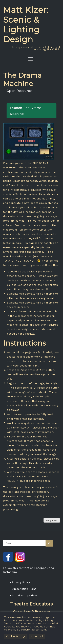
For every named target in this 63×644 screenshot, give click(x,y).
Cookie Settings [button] (16, 636)
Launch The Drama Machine (26, 111)
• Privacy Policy (20, 582)
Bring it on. (52, 520)
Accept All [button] (37, 636)
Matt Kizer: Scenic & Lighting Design (26, 25)
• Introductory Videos (24, 596)
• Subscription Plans (23, 589)
